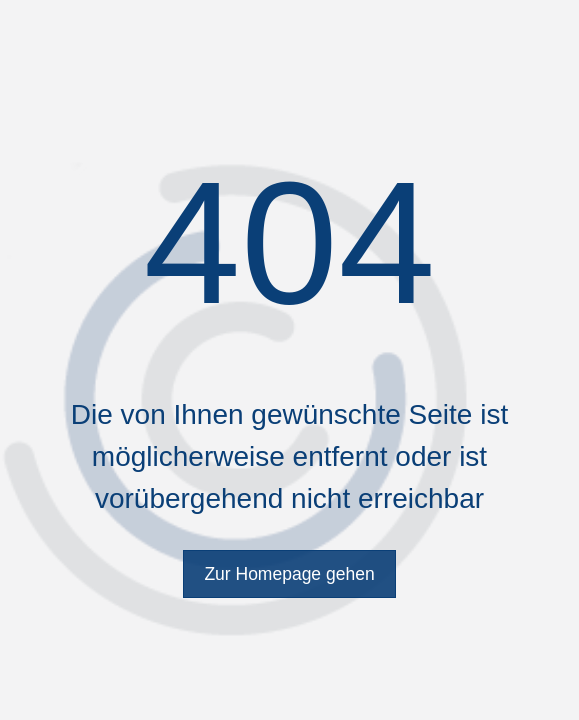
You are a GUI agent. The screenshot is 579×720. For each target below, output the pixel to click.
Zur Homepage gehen (289, 574)
